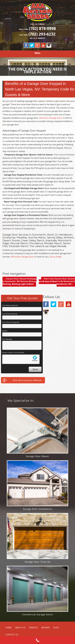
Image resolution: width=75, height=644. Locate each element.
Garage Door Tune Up (37, 562)
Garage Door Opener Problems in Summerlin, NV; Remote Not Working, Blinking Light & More (20, 281)
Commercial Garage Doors (37, 614)
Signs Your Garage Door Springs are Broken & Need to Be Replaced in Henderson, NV (57, 281)
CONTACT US (12, 635)
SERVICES (33, 628)
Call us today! (55, 257)
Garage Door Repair (37, 456)
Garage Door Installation (37, 509)
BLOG (56, 628)
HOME (9, 628)
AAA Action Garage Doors (51, 118)
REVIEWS (46, 628)
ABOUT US (20, 628)
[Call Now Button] (37, 640)
